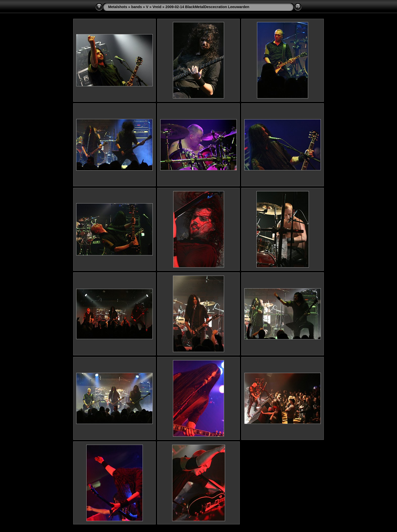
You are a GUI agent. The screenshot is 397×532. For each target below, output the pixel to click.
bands (136, 7)
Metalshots (118, 7)
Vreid (157, 7)
